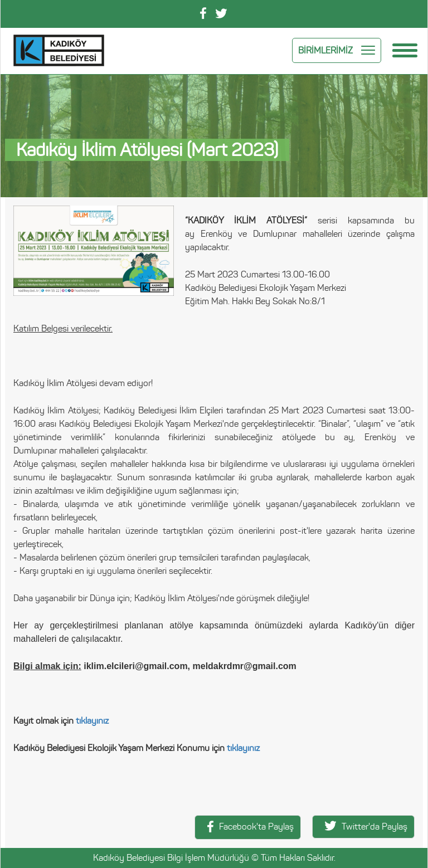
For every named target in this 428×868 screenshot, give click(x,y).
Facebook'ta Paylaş (251, 826)
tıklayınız (92, 721)
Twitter (221, 13)
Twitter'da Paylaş (366, 826)
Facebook (203, 13)
